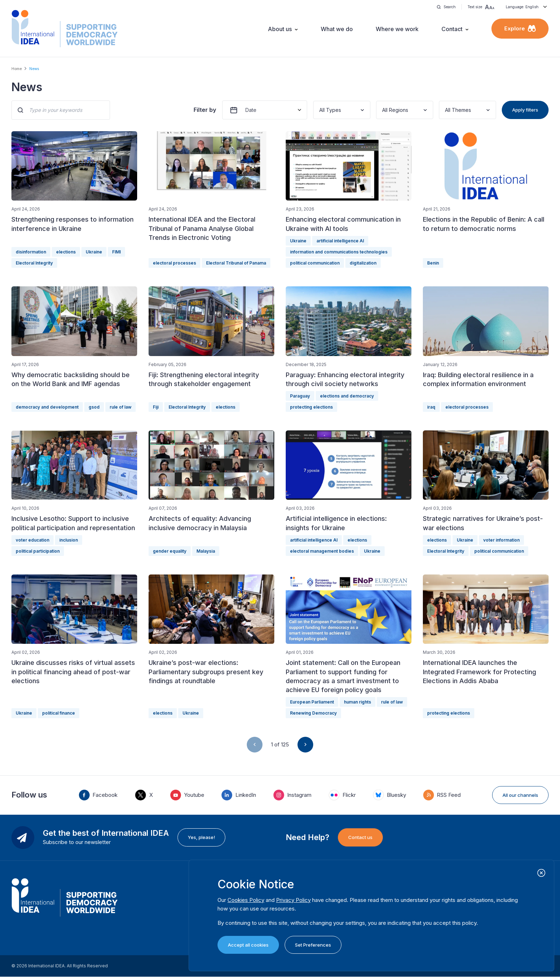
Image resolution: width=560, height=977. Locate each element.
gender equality (170, 551)
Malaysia (206, 551)
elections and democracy (347, 396)
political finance (59, 713)
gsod (94, 407)
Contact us (360, 837)
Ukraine (94, 252)
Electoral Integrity (34, 263)
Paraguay (300, 396)
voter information (501, 540)
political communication (315, 263)
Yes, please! (201, 837)
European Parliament (312, 702)
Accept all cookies (248, 945)
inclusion (69, 540)
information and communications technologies (339, 252)
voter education (32, 540)
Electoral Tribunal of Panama (236, 263)
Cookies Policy (246, 900)
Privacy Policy (293, 900)
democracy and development (47, 407)
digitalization (363, 263)
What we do (337, 29)
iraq (431, 407)
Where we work (397, 29)
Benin (433, 263)
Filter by (205, 110)
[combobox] (320, 110)
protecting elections (311, 407)
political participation (38, 551)
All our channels (520, 795)
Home (17, 69)
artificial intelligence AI (340, 241)
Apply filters (525, 110)
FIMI (116, 252)
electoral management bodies (322, 551)
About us (280, 29)
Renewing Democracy (313, 713)
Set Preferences (313, 945)
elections (66, 252)
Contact (452, 29)
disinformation (31, 252)
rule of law (121, 407)
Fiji (156, 407)
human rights (357, 702)
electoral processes (174, 263)
